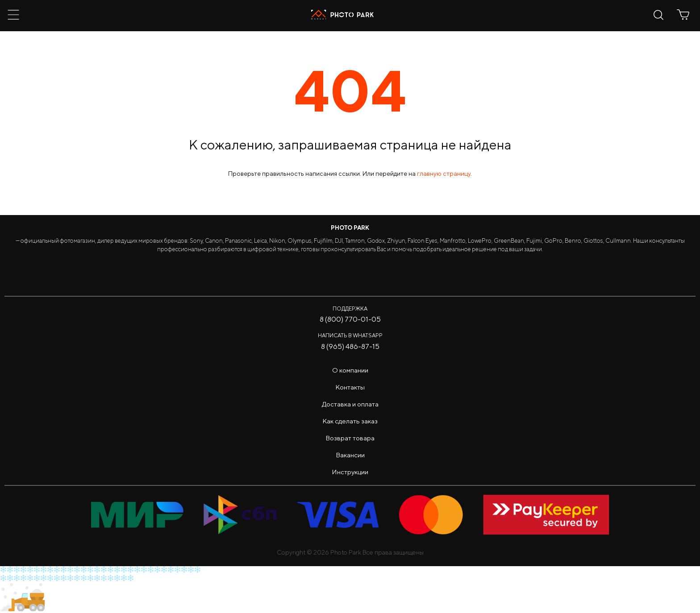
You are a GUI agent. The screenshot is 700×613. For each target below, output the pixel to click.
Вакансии (350, 455)
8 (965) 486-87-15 (350, 346)
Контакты (350, 387)
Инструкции (350, 472)
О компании (350, 370)
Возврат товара (350, 438)
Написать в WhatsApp (350, 335)
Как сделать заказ (350, 421)
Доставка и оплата (350, 404)
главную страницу (444, 174)
